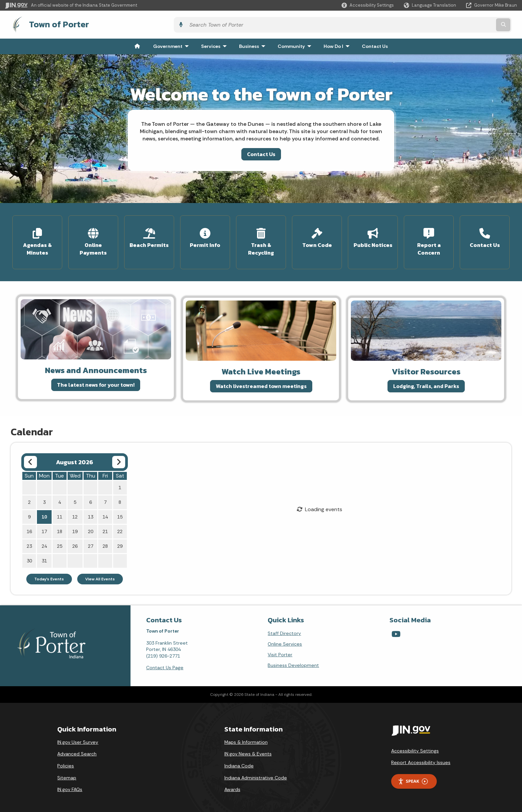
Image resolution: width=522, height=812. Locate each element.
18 (60, 527)
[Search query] (454, 24)
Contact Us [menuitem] (375, 45)
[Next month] (119, 457)
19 (75, 527)
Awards (232, 785)
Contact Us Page (165, 663)
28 (105, 541)
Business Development (293, 661)
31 (44, 556)
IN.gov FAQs (70, 785)
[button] (368, 5)
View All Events (100, 574)
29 (120, 541)
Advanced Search (77, 749)
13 (91, 512)
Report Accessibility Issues (421, 758)
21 (105, 527)
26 (75, 541)
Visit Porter (280, 650)
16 (29, 527)
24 (44, 541)
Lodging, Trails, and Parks (426, 381)
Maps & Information (246, 737)
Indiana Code (239, 761)
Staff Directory (284, 629)
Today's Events (49, 574)
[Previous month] (30, 457)
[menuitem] (137, 45)
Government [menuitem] (172, 45)
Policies (66, 761)
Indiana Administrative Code (256, 773)
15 (120, 512)
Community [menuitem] (296, 45)
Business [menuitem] (254, 45)
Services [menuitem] (215, 45)
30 (29, 556)
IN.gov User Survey (78, 737)
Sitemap (67, 773)
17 (44, 527)
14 (105, 512)
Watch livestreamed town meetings (261, 381)
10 (44, 512)
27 (91, 541)
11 (60, 512)
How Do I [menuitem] (338, 45)
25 (60, 541)
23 (29, 541)
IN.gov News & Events (248, 749)
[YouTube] (396, 629)
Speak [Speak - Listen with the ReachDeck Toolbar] (413, 777)
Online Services (285, 639)
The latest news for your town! (96, 380)
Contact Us (261, 152)
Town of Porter (53, 24)
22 (120, 527)
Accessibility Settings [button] (415, 746)
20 (91, 527)
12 (75, 512)
